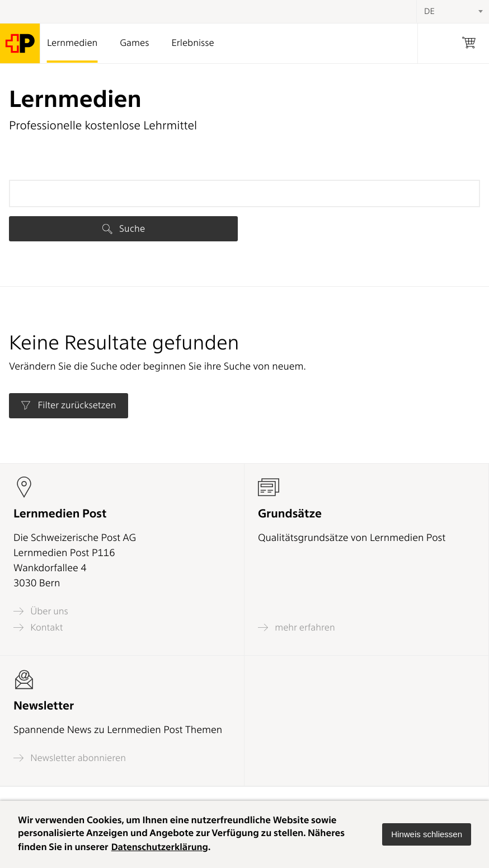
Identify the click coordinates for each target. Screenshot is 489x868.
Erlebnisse (192, 43)
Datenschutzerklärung (161, 847)
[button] (427, 834)
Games (134, 43)
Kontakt (38, 627)
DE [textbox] (429, 11)
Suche (124, 228)
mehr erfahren (297, 627)
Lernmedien (72, 43)
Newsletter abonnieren (70, 758)
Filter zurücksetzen (68, 405)
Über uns (41, 611)
